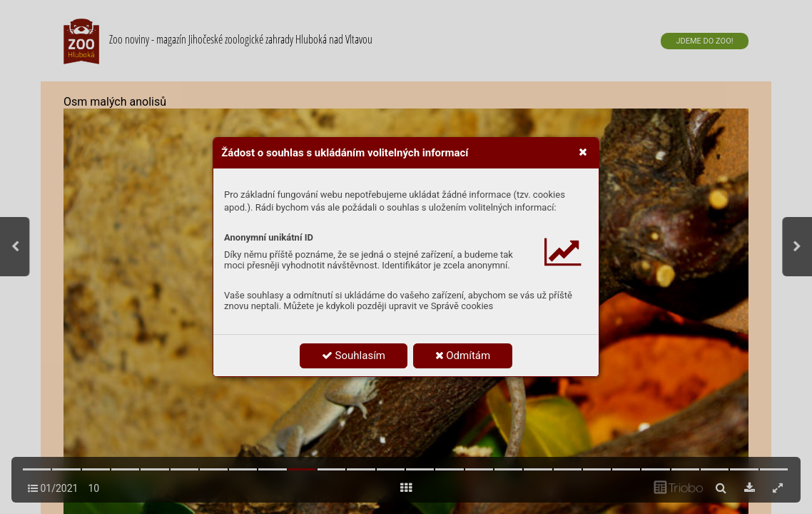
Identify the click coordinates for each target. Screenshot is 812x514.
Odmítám (463, 356)
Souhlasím (354, 356)
